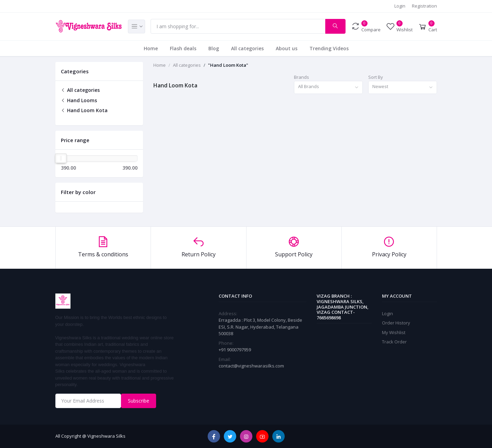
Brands (302, 77)
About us (287, 48)
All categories (247, 48)
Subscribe (139, 401)
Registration (424, 6)
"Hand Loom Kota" (228, 65)
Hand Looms (79, 100)
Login (400, 6)
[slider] (61, 158)
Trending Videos (329, 48)
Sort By (376, 77)
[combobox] (328, 88)
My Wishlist (394, 332)
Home (151, 48)
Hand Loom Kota (84, 110)
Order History (396, 323)
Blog (214, 48)
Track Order (394, 342)
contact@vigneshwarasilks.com (251, 366)
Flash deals (183, 48)
